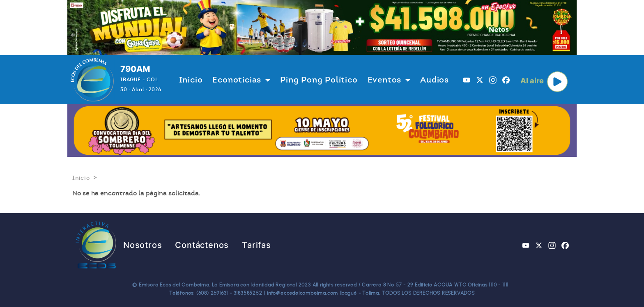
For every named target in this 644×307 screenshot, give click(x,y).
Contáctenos (202, 245)
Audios (435, 80)
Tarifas (256, 245)
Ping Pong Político (319, 80)
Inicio (191, 80)
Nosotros (143, 245)
